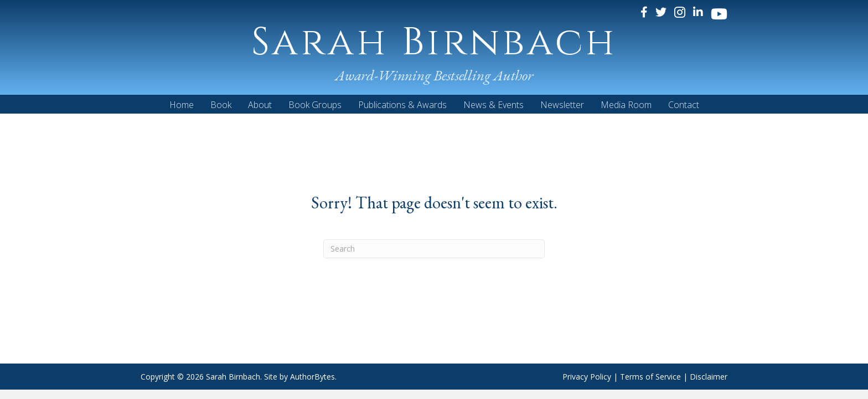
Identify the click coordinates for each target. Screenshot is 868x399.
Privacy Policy (587, 377)
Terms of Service (650, 377)
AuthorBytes (312, 377)
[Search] (434, 249)
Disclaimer (709, 377)
